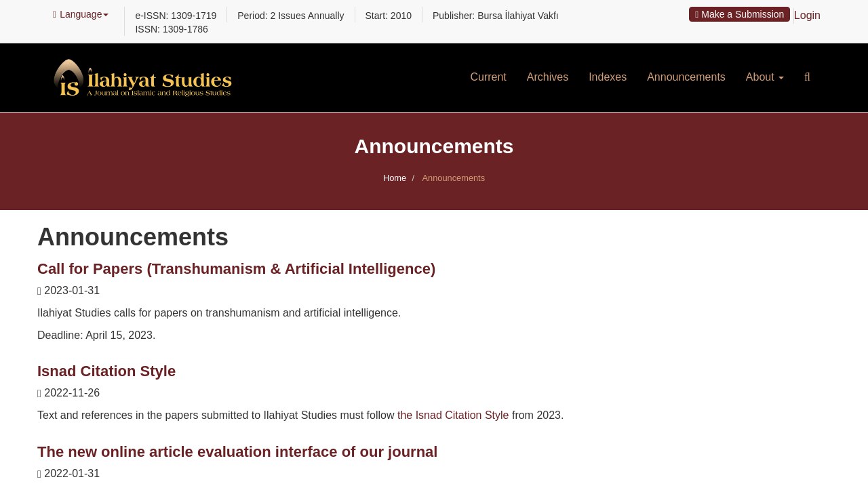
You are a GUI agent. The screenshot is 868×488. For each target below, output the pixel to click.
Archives (548, 77)
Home (395, 178)
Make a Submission (739, 14)
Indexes (608, 77)
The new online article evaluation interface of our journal (237, 452)
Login (807, 15)
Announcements (686, 77)
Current (488, 77)
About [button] (765, 77)
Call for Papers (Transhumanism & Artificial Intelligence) (236, 269)
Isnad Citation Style (106, 371)
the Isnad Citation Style (453, 415)
